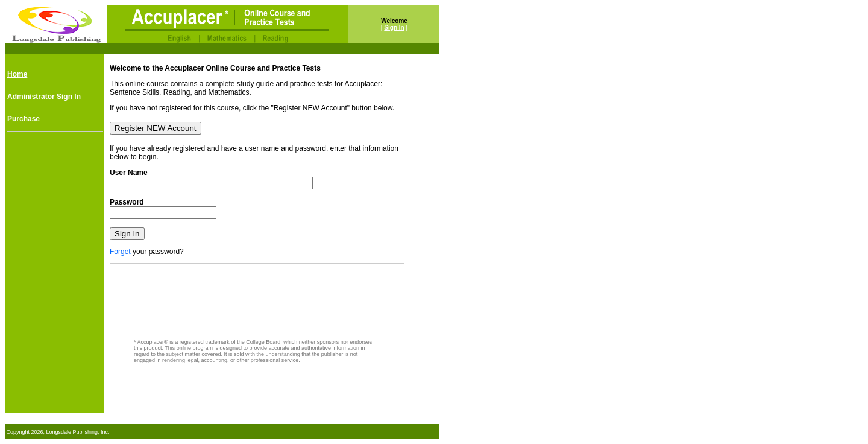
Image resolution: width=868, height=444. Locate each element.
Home (17, 74)
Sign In (394, 27)
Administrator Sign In (44, 97)
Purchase (24, 119)
